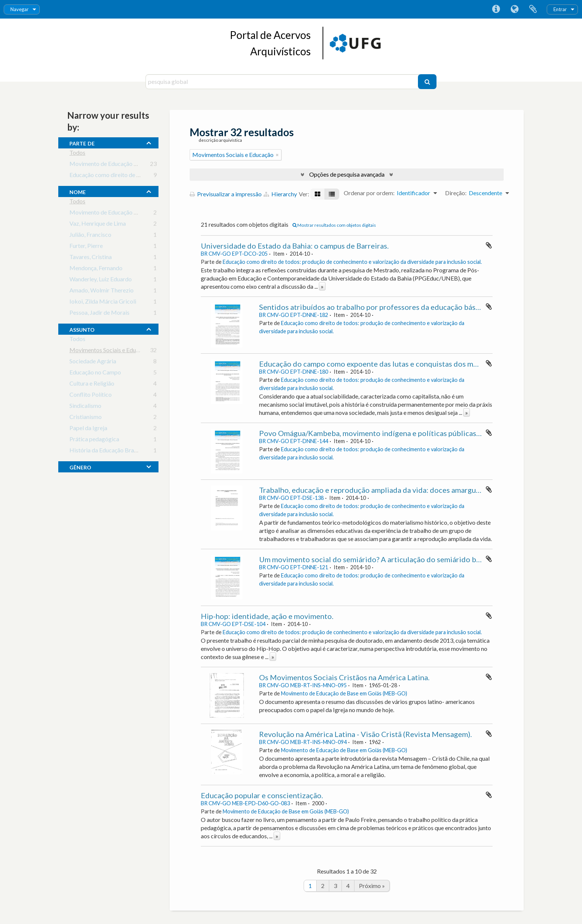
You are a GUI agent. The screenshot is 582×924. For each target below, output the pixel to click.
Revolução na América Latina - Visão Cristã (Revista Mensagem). (365, 734)
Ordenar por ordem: (369, 193)
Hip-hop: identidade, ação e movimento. (267, 616)
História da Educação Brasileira (109, 451)
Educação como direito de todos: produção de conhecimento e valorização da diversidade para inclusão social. (352, 262)
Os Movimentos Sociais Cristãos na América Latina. (344, 677)
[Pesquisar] (427, 82)
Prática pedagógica (94, 440)
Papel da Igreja (88, 429)
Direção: (456, 193)
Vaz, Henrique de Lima (98, 225)
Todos (77, 154)
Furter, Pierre (86, 247)
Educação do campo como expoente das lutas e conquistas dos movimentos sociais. (397, 364)
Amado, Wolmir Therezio (102, 291)
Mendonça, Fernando (96, 269)
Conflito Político (91, 396)
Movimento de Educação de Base (112, 214)
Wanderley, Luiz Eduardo (101, 280)
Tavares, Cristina (91, 258)
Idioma (514, 9)
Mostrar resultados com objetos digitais (334, 225)
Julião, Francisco (90, 236)
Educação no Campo (95, 373)
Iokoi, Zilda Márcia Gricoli (103, 303)
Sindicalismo (85, 407)
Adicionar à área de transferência (489, 245)
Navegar (19, 9)
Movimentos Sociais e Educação (110, 351)
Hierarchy (280, 194)
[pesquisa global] (283, 82)
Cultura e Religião (92, 385)
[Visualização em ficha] (318, 194)
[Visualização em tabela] (332, 194)
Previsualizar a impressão (226, 194)
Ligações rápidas (496, 9)
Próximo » (372, 886)
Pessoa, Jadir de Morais (99, 314)
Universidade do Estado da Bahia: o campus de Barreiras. (295, 246)
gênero (80, 466)
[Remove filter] (277, 155)
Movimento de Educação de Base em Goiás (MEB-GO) (139, 165)
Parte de (82, 142)
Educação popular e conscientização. (262, 795)
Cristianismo (86, 418)
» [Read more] (322, 286)
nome (78, 191)
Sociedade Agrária (93, 362)
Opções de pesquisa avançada (347, 174)
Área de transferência (533, 9)
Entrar (560, 9)
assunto (82, 329)
